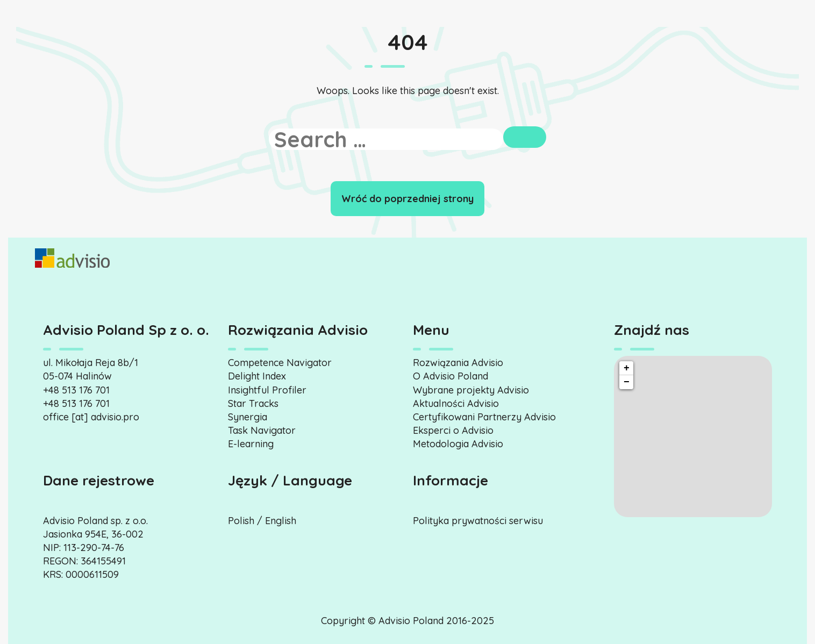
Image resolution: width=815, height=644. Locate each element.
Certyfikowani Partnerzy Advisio (484, 417)
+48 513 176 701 (76, 390)
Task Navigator (262, 430)
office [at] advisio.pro (91, 417)
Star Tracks (253, 403)
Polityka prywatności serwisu (478, 521)
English (281, 521)
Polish (241, 521)
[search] (386, 139)
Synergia (248, 417)
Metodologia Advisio (458, 444)
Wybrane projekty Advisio (471, 390)
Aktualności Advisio (456, 403)
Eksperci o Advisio (453, 430)
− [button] (627, 382)
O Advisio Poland (451, 376)
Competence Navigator (280, 363)
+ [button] (627, 368)
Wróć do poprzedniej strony (407, 199)
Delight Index (257, 376)
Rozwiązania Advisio (458, 363)
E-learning (251, 444)
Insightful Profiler (267, 390)
